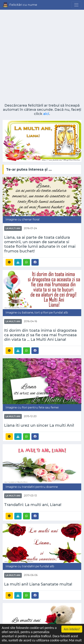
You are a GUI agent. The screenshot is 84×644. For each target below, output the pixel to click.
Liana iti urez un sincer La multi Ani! (39, 425)
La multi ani (13, 228)
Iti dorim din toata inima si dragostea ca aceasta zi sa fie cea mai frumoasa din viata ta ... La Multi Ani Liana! (40, 335)
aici (46, 114)
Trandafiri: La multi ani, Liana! (33, 505)
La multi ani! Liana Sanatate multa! (38, 584)
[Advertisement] (42, 55)
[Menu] (76, 5)
